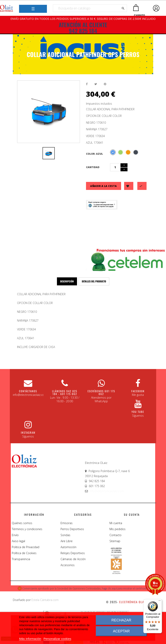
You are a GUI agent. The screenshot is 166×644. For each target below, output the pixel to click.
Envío (15, 535)
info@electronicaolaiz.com (107, 491)
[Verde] (120, 152)
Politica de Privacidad (26, 547)
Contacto (115, 535)
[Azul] (113, 152)
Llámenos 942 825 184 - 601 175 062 (65, 392)
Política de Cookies (24, 553)
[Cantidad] (115, 167)
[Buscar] (90, 8)
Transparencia (21, 559)
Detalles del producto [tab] (94, 281)
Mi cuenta (116, 523)
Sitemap (115, 541)
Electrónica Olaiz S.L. (136, 602)
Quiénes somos (22, 523)
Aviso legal (18, 541)
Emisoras (67, 523)
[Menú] (160, 602)
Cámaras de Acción (73, 559)
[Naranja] (128, 152)
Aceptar (121, 631)
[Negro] (136, 152)
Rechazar (121, 620)
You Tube (138, 412)
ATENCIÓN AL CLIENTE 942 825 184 (83, 28)
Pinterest (105, 84)
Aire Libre (67, 541)
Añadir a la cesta (104, 186)
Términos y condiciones (27, 529)
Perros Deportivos (72, 529)
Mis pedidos (117, 529)
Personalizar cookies (57, 639)
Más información (30, 639)
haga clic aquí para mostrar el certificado (125, 588)
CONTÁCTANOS (28, 391)
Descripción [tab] (67, 281)
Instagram (28, 432)
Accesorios (68, 565)
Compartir (87, 84)
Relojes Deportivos (73, 553)
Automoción (68, 547)
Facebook (138, 391)
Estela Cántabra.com (45, 600)
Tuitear (96, 84)
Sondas (65, 535)
